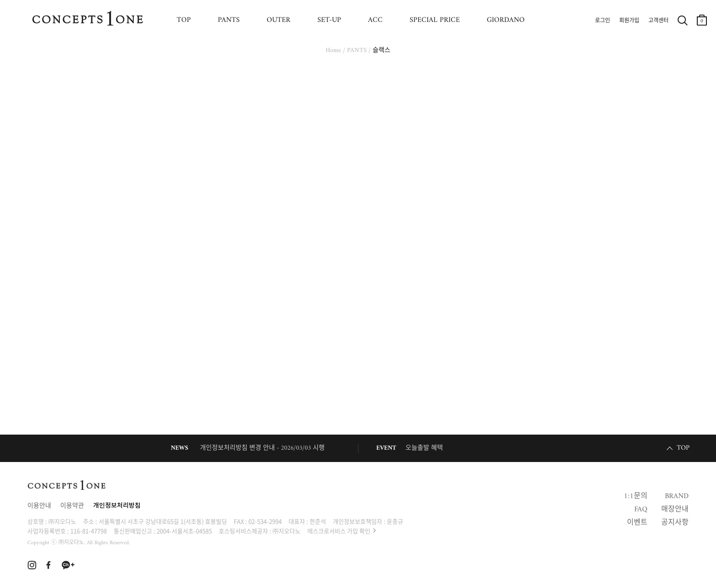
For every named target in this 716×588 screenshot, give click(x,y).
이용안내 (39, 506)
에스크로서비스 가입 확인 (339, 531)
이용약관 (72, 506)
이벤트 (637, 523)
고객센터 (658, 21)
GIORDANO (506, 20)
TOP (184, 20)
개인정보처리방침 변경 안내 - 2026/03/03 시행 (262, 448)
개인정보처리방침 (117, 506)
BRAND (677, 496)
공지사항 (675, 523)
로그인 (603, 21)
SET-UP (329, 20)
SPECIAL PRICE (435, 20)
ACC (375, 20)
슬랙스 (382, 50)
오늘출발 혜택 (424, 448)
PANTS (229, 20)
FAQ (641, 509)
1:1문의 (636, 496)
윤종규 (395, 521)
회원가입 (629, 21)
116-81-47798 (89, 531)
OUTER (279, 20)
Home (333, 50)
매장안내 (675, 509)
